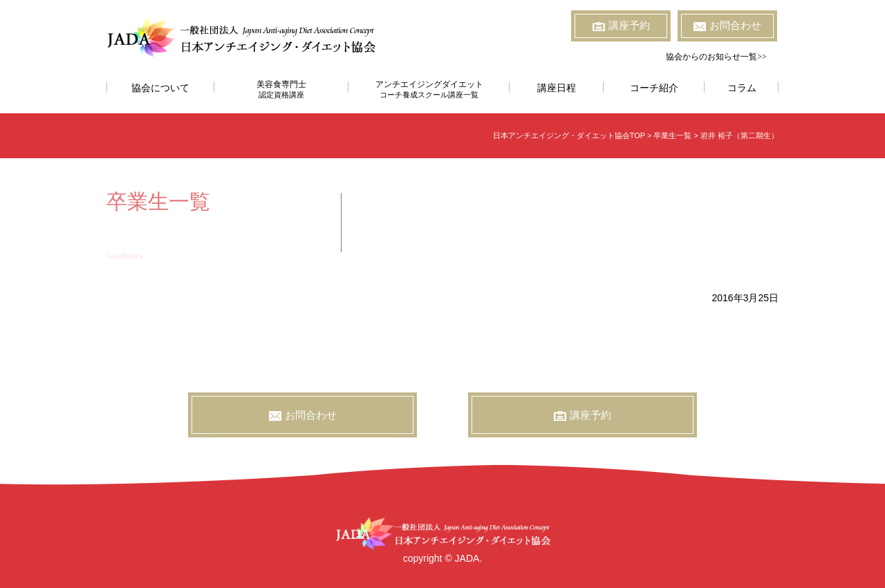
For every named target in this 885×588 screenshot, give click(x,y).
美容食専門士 (281, 89)
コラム (742, 88)
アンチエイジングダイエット (429, 89)
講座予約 (621, 26)
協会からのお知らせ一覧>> (716, 57)
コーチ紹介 (654, 88)
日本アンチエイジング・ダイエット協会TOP (569, 135)
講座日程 (557, 88)
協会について (160, 88)
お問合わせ (727, 26)
